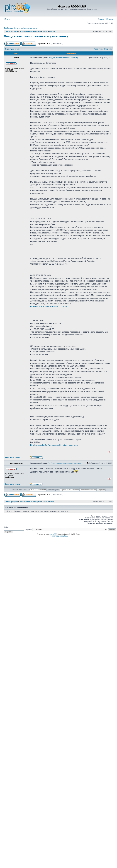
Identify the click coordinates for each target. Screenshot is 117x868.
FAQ (101, 19)
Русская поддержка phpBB (58, 536)
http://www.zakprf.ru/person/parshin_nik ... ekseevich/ (54, 445)
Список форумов (11, 32)
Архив (45, 32)
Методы (52, 32)
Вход (7, 19)
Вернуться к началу (12, 458)
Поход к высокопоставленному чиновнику (36, 36)
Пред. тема (98, 49)
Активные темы (30, 28)
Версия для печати (13, 49)
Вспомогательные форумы (30, 32)
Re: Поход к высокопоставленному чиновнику (65, 463)
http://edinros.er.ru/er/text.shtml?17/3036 (48, 306)
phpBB (54, 534)
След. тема (108, 49)
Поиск (109, 19)
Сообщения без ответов (13, 28)
